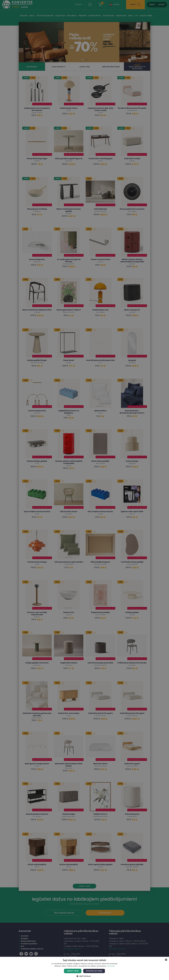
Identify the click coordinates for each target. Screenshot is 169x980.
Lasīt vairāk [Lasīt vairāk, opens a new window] (111, 966)
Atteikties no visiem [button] (94, 971)
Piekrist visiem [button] (73, 971)
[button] (84, 976)
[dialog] (84, 490)
